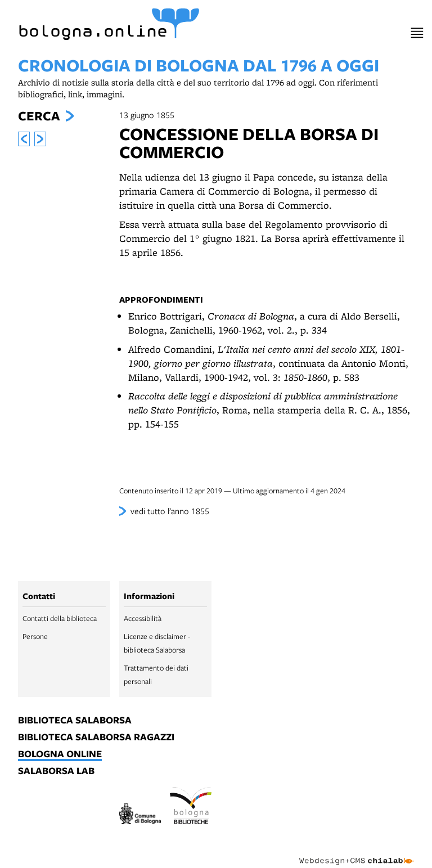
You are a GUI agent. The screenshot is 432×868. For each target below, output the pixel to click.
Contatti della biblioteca (60, 618)
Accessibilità (143, 618)
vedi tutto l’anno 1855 (170, 511)
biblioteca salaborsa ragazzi (96, 737)
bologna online (60, 754)
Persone (35, 636)
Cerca (39, 116)
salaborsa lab (56, 771)
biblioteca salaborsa (75, 721)
